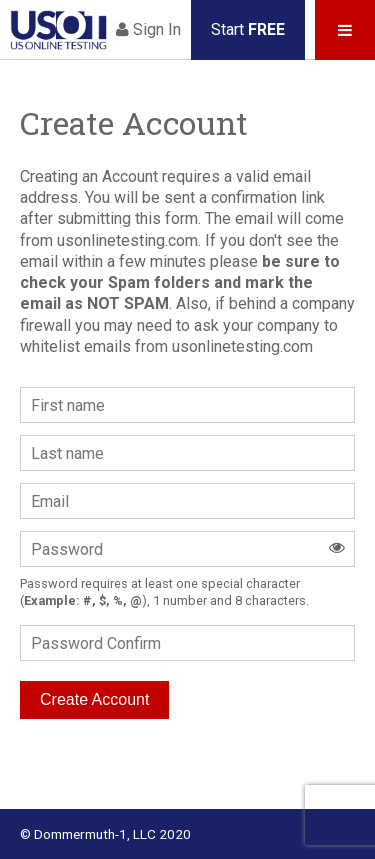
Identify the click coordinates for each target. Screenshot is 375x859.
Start (248, 29)
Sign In (148, 29)
